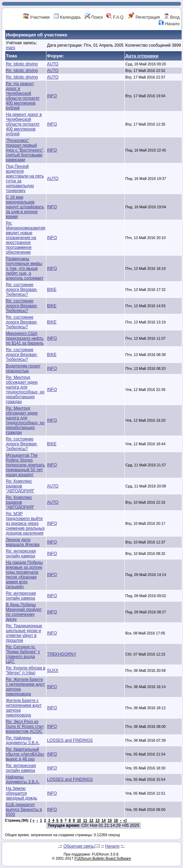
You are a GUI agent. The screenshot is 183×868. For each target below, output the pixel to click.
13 (97, 820)
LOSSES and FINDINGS (70, 740)
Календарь (67, 17)
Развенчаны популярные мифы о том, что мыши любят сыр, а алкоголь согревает (25, 268)
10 (79, 820)
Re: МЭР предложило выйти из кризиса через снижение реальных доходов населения (25, 523)
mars (11, 48)
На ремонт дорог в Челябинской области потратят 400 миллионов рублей (24, 124)
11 (85, 820)
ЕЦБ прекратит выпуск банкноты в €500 (24, 810)
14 (104, 820)
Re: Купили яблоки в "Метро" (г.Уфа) (26, 670)
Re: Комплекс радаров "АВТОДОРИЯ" (20, 486)
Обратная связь (79, 846)
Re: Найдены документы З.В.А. (23, 740)
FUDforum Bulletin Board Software (103, 858)
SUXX (53, 670)
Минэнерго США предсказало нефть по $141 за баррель (25, 338)
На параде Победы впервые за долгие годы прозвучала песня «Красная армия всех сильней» (24, 575)
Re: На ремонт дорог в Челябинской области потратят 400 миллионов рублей (23, 96)
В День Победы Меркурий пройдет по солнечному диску (24, 612)
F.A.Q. (116, 17)
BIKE (52, 290)
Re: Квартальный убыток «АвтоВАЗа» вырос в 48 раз (25, 754)
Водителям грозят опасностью (23, 368)
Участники (37, 17)
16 (116, 820)
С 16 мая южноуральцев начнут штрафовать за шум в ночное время (25, 207)
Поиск (94, 17)
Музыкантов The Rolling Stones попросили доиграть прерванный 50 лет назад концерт (25, 465)
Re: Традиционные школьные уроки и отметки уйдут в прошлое (24, 633)
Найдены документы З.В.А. (23, 779)
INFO (52, 96)
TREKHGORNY (62, 654)
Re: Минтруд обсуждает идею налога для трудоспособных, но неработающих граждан (25, 390)
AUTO (53, 64)
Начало (169, 24)
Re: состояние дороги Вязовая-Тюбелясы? (22, 290)
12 (91, 820)
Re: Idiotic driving (22, 64)
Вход (172, 17)
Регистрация (144, 17)
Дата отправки (142, 56)
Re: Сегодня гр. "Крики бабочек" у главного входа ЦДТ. (23, 654)
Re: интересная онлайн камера (21, 554)
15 (110, 820)
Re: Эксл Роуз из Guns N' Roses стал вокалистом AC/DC (25, 727)
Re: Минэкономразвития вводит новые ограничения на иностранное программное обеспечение (26, 238)
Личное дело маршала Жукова (23, 542)
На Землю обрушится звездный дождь (22, 793)
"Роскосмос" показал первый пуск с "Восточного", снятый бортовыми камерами (25, 150)
